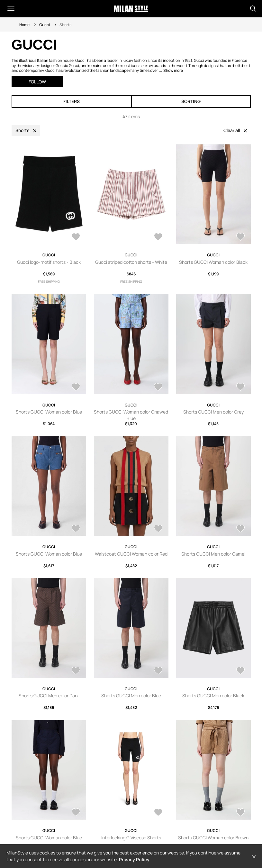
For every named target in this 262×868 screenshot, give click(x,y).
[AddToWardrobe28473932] (240, 671)
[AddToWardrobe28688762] (240, 237)
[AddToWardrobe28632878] (76, 529)
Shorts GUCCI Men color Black (213, 696)
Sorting (191, 101)
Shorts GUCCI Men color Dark (49, 696)
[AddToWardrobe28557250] (240, 529)
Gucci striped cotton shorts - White (131, 262)
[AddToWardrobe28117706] (76, 237)
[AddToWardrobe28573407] (158, 529)
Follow (37, 82)
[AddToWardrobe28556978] (158, 671)
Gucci (45, 25)
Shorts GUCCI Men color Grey (213, 412)
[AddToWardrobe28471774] (76, 813)
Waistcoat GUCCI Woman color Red (131, 554)
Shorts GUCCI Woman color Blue (49, 412)
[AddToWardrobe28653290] (240, 387)
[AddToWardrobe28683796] (76, 387)
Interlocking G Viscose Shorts (131, 838)
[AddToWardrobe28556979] (76, 671)
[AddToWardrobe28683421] (158, 387)
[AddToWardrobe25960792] (240, 813)
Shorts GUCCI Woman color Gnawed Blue (131, 415)
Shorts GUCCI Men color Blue (131, 696)
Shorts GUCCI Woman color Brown (213, 838)
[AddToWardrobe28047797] (158, 237)
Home (24, 25)
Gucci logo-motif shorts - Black (49, 262)
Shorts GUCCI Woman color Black (213, 262)
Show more (173, 70)
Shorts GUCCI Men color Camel (213, 554)
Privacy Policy (134, 859)
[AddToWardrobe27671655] (158, 813)
